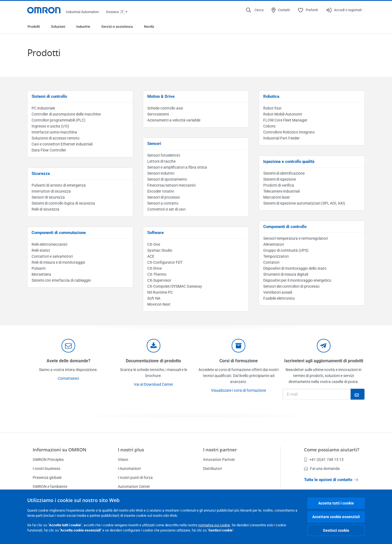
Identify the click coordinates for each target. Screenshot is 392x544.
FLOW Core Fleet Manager (285, 120)
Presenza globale (47, 478)
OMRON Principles (48, 460)
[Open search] (255, 10)
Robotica (271, 96)
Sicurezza (41, 174)
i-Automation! (129, 469)
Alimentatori (274, 244)
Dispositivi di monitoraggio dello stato (295, 268)
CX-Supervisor (159, 280)
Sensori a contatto (163, 203)
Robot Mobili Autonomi (283, 114)
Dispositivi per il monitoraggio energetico (297, 280)
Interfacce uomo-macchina (54, 132)
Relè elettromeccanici (49, 244)
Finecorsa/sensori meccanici (171, 185)
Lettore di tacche (161, 161)
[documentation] (154, 346)
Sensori (154, 144)
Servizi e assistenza (117, 27)
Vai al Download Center (154, 384)
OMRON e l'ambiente (50, 487)
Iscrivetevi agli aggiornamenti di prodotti (324, 361)
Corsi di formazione (239, 361)
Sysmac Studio (160, 250)
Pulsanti (39, 268)
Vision (123, 460)
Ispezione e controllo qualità (289, 162)
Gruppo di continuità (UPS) (286, 250)
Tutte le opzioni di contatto (331, 480)
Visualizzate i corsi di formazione (238, 390)
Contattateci (68, 378)
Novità (149, 27)
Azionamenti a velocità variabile (174, 120)
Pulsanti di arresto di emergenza (59, 185)
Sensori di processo (164, 197)
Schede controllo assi (165, 108)
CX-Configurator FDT (165, 262)
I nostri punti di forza (135, 478)
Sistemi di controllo (49, 96)
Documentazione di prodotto (153, 361)
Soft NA (154, 298)
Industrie (83, 27)
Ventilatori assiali (278, 292)
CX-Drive (154, 268)
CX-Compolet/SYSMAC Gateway (175, 286)
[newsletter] (324, 346)
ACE (151, 256)
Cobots (269, 126)
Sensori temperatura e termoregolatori (295, 238)
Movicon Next (159, 304)
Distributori (212, 469)
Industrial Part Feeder (281, 138)
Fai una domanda (322, 469)
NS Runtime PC (160, 292)
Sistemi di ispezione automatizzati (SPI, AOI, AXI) (304, 203)
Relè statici (41, 250)
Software (155, 233)
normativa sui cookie (214, 525)
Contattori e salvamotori (52, 256)
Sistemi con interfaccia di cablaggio (61, 280)
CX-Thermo (157, 274)
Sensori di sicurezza (48, 197)
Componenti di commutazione (59, 233)
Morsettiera (41, 274)
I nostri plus (131, 450)
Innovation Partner (219, 460)
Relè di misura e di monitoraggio (58, 262)
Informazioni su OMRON (59, 450)
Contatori (271, 262)
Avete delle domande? (68, 361)
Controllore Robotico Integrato (289, 132)
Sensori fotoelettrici (164, 155)
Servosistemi (158, 114)
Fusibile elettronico (279, 298)
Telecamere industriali (281, 191)
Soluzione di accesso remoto (56, 138)
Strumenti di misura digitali (286, 274)
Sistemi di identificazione (284, 173)
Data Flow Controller (49, 150)
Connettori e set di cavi (166, 209)
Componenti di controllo (285, 227)
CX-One (154, 244)
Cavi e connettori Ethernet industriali (62, 144)
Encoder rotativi (161, 191)
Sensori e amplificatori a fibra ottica (177, 167)
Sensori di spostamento (167, 179)
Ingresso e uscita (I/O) (50, 126)
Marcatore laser (277, 197)
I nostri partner (220, 450)
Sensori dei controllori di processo (291, 286)
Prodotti (34, 27)
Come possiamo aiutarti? (332, 450)
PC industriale (43, 108)
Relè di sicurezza (45, 209)
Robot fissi (272, 108)
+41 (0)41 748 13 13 (324, 460)
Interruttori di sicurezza (51, 191)
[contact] (68, 346)
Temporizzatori (276, 256)
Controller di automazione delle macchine (66, 114)
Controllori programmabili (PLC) (59, 120)
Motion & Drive (161, 96)
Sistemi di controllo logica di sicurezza (63, 203)
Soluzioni (58, 27)
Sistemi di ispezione (280, 179)
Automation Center (134, 487)
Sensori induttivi (161, 173)
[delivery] (238, 346)
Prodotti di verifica (279, 185)
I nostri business (46, 469)
